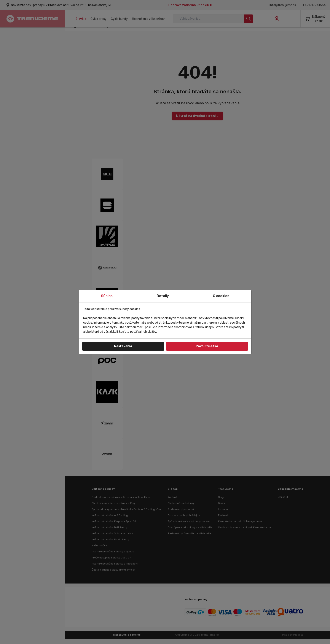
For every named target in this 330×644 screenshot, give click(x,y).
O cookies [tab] (221, 296)
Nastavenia (123, 346)
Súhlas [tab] (107, 296)
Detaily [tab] (163, 296)
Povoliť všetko (207, 346)
